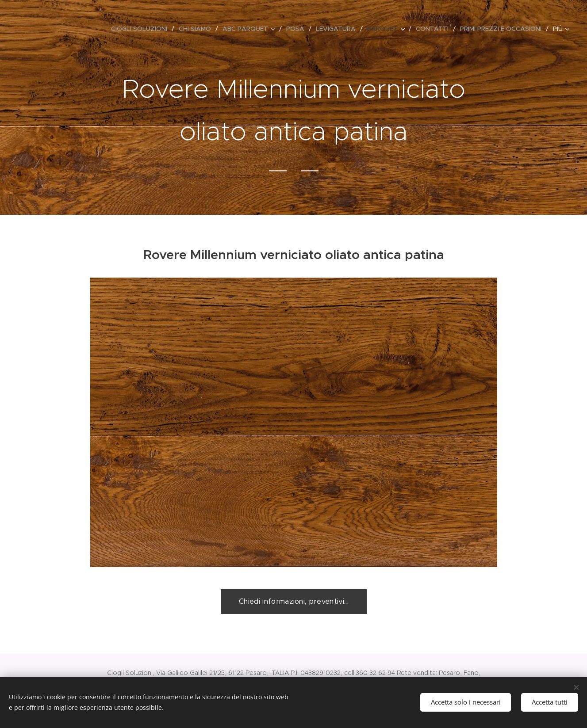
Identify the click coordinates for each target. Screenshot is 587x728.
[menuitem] (142, 29)
